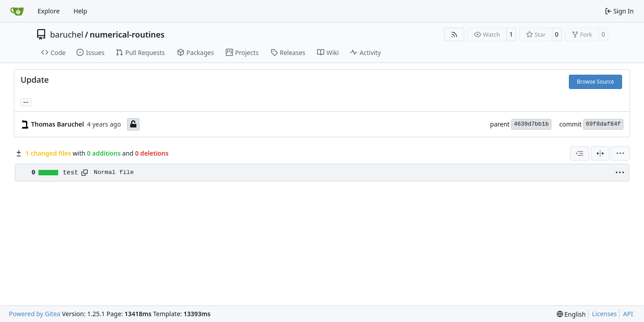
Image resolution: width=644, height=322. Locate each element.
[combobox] (580, 153)
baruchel (67, 34)
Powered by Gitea (35, 314)
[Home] (17, 11)
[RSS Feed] (454, 34)
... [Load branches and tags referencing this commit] (26, 102)
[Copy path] (85, 173)
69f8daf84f (603, 124)
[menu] (620, 153)
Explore (49, 11)
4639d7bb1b (531, 124)
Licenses (605, 314)
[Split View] (600, 153)
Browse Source (595, 82)
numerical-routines (127, 34)
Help (80, 11)
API (628, 314)
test (71, 173)
